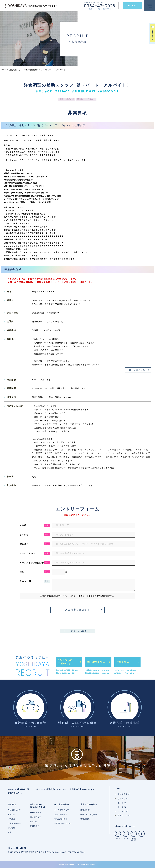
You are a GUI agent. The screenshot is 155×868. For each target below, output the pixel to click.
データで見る (36, 813)
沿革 (10, 832)
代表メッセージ (14, 823)
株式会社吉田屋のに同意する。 (79, 596)
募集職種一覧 (23, 789)
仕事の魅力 (35, 821)
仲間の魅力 (35, 826)
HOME (11, 789)
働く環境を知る (96, 662)
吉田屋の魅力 (36, 817)
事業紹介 (11, 814)
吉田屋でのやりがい (63, 823)
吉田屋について (14, 810)
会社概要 (11, 828)
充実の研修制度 (61, 814)
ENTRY (133, 6)
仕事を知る (123, 662)
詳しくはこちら (137, 370)
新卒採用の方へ (15, 793)
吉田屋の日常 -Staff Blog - (82, 789)
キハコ (126, 835)
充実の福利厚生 (61, 819)
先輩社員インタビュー (56, 789)
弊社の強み (85, 819)
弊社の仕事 (85, 810)
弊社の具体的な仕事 (89, 814)
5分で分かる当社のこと (65, 662)
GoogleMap (60, 852)
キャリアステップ (62, 810)
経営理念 (11, 819)
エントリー (38, 789)
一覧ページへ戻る (77, 631)
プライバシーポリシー (68, 596)
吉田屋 (118, 835)
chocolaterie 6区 (134, 836)
